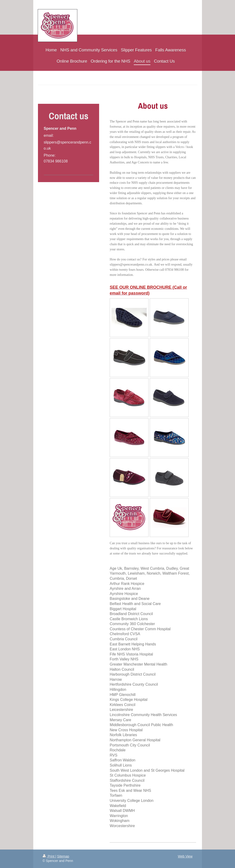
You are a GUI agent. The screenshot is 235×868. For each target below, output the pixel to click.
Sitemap (63, 856)
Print (49, 856)
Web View (185, 856)
